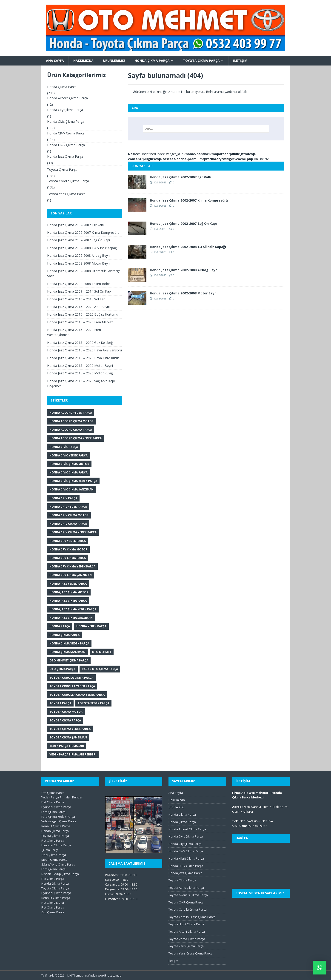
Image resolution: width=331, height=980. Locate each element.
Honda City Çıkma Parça (65, 110)
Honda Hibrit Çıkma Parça (186, 858)
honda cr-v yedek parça (68, 507)
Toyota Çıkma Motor (66, 712)
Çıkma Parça (50, 850)
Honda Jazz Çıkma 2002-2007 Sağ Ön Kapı (183, 224)
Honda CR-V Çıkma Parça (66, 133)
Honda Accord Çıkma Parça (67, 98)
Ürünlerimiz (114, 61)
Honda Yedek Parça (91, 626)
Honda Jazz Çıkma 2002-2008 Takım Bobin (79, 284)
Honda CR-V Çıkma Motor (69, 515)
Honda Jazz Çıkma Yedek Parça (73, 609)
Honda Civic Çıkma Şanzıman (71, 489)
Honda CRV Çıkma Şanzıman (71, 575)
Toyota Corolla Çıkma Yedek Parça (77, 695)
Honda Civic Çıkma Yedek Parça (73, 481)
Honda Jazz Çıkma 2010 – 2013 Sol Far (76, 299)
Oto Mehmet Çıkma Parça (69, 660)
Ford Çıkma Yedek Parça (58, 817)
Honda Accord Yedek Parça (71, 413)
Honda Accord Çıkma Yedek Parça (76, 438)
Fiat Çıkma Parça (53, 802)
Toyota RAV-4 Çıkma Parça (187, 932)
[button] (320, 968)
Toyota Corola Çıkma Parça (71, 678)
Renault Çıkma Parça (56, 826)
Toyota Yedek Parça (93, 703)
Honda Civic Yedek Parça (68, 455)
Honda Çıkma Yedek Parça (69, 643)
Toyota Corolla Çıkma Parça (68, 181)
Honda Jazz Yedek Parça (68, 584)
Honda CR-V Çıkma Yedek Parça (73, 532)
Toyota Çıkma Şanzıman (68, 737)
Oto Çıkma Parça (62, 669)
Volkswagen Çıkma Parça (59, 821)
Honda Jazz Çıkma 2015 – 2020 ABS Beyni (78, 307)
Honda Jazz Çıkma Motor (69, 592)
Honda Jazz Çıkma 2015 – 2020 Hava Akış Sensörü (84, 350)
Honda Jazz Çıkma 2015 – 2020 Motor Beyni (80, 366)
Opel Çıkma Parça (54, 855)
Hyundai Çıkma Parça (56, 807)
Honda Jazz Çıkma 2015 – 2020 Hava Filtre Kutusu (84, 358)
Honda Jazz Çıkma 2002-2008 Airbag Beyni (184, 270)
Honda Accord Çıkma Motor (71, 421)
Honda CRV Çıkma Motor (68, 549)
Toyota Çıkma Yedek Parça (70, 729)
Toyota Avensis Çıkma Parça (188, 895)
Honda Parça (60, 626)
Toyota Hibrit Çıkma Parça (186, 924)
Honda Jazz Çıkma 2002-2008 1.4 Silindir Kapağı (188, 247)
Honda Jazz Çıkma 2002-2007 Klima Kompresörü (189, 200)
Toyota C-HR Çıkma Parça (186, 902)
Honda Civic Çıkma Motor (69, 464)
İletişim (240, 61)
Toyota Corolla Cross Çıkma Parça (192, 917)
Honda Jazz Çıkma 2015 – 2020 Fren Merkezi (80, 322)
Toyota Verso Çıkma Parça (187, 939)
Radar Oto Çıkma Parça (100, 669)
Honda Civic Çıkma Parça (66, 121)
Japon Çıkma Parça (54, 860)
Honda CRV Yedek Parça (68, 541)
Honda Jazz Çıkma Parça (65, 156)
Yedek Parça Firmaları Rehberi (73, 754)
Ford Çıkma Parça (53, 812)
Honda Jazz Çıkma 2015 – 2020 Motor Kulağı (80, 373)
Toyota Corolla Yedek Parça (72, 686)
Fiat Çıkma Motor (53, 903)
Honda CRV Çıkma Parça (68, 558)
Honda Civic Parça (64, 447)
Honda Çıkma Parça (152, 61)
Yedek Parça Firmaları (67, 746)
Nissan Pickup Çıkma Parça (60, 874)
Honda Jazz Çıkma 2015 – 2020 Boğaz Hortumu (83, 314)
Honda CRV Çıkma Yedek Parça (72, 566)
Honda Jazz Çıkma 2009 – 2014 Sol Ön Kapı (79, 291)
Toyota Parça (60, 703)
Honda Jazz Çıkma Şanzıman (71, 618)
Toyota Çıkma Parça (201, 61)
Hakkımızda (83, 61)
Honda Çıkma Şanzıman (67, 652)
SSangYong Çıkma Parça (58, 864)
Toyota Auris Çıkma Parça (186, 888)
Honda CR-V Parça (63, 498)
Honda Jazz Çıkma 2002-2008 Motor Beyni (184, 293)
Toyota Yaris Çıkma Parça (66, 194)
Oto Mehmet (102, 652)
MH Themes (75, 976)
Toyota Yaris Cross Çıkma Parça (190, 953)
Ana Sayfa (55, 61)
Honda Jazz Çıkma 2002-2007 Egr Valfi (181, 177)
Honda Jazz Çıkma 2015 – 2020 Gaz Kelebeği (80, 343)
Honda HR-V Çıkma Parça (66, 145)
